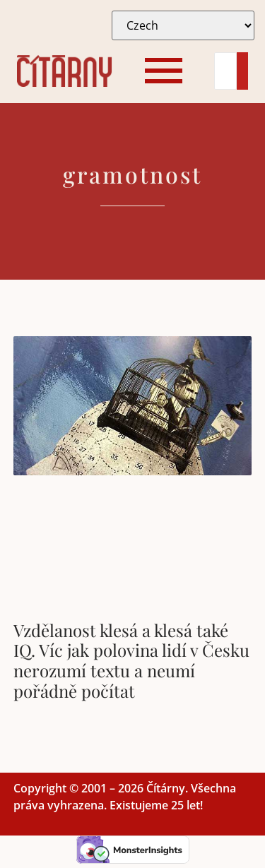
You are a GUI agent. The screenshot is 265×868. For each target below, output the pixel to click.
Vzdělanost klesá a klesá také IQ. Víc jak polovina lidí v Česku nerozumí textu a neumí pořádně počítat (131, 660)
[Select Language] (183, 25)
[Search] (225, 71)
